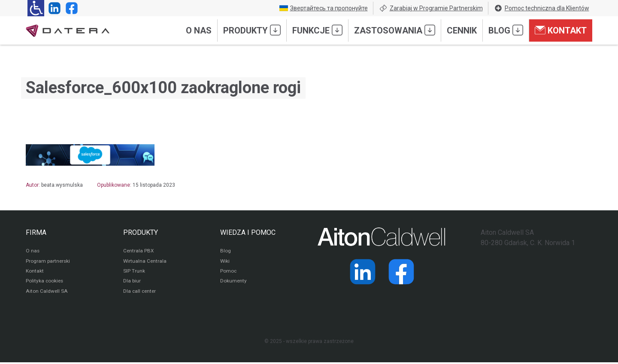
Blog (506, 30)
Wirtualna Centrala (145, 262)
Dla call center (140, 293)
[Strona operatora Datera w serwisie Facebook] (70, 8)
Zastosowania (395, 30)
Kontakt (561, 30)
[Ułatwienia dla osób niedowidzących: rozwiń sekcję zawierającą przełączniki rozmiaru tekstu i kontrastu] (36, 8)
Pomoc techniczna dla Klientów (542, 8)
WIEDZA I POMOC (248, 232)
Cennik (462, 30)
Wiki (225, 262)
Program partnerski (48, 262)
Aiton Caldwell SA (47, 293)
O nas (199, 30)
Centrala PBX (139, 252)
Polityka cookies (45, 282)
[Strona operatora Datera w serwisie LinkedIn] (53, 8)
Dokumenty (234, 282)
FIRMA (36, 232)
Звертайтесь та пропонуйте (324, 8)
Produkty (252, 30)
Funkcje (317, 30)
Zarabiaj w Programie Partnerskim (431, 8)
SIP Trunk (134, 272)
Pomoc (229, 272)
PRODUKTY (141, 232)
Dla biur (132, 282)
